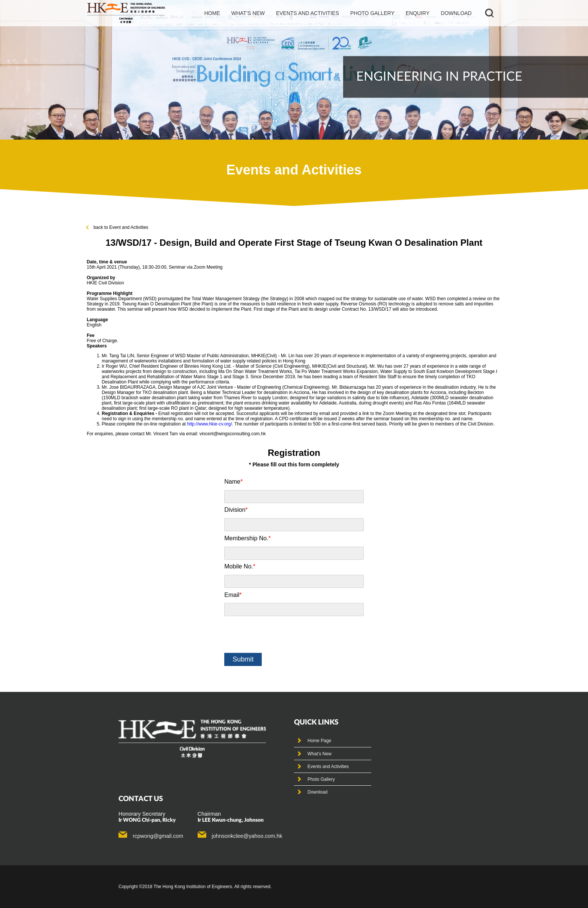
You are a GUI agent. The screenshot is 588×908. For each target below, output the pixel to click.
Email (233, 595)
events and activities (307, 13)
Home (212, 13)
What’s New (319, 754)
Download (456, 13)
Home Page (319, 741)
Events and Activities (328, 767)
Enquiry (418, 13)
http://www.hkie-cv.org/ (210, 424)
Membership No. (247, 538)
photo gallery (372, 13)
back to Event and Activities (117, 227)
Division (236, 510)
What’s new (248, 13)
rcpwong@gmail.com (158, 836)
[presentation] (281, 634)
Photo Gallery (321, 779)
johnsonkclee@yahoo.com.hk (247, 836)
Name (233, 482)
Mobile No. (240, 566)
